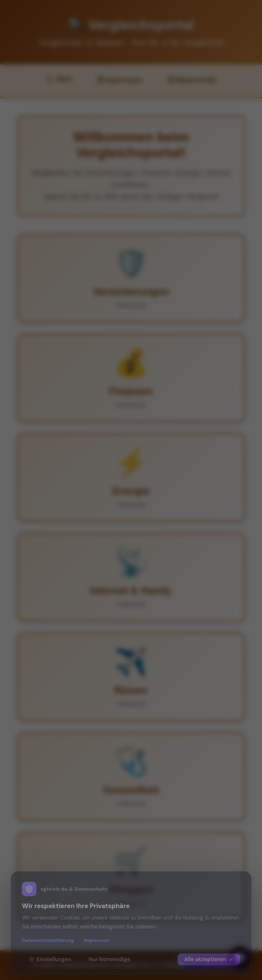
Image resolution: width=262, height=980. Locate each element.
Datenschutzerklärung (48, 936)
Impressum (97, 936)
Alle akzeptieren (209, 955)
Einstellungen (50, 955)
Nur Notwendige (109, 955)
